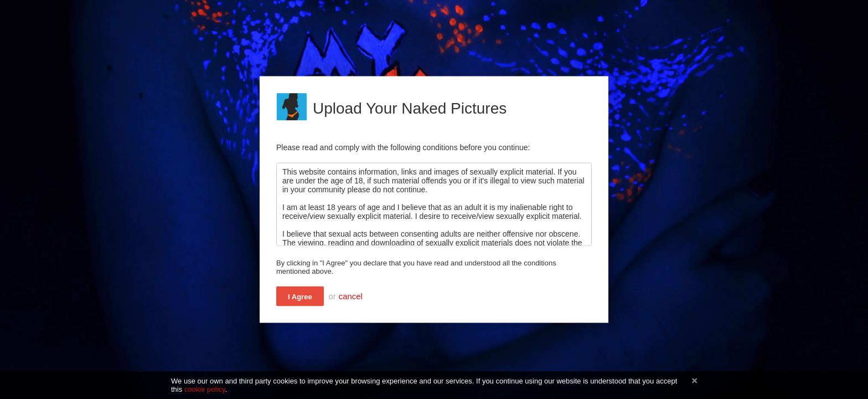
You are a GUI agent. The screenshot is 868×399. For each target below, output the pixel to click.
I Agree (300, 297)
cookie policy (205, 389)
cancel (351, 296)
